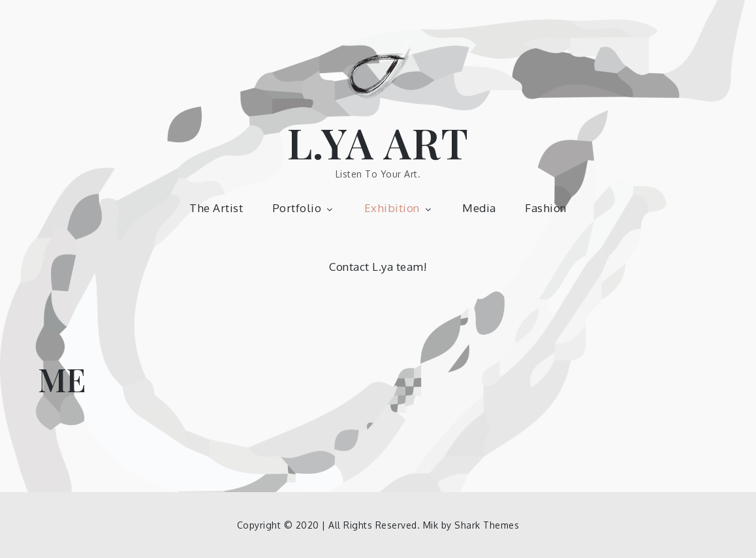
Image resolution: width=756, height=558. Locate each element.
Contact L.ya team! (378, 267)
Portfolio (304, 208)
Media (479, 208)
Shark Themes (487, 525)
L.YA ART (378, 142)
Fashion (546, 208)
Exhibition (399, 208)
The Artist (216, 208)
